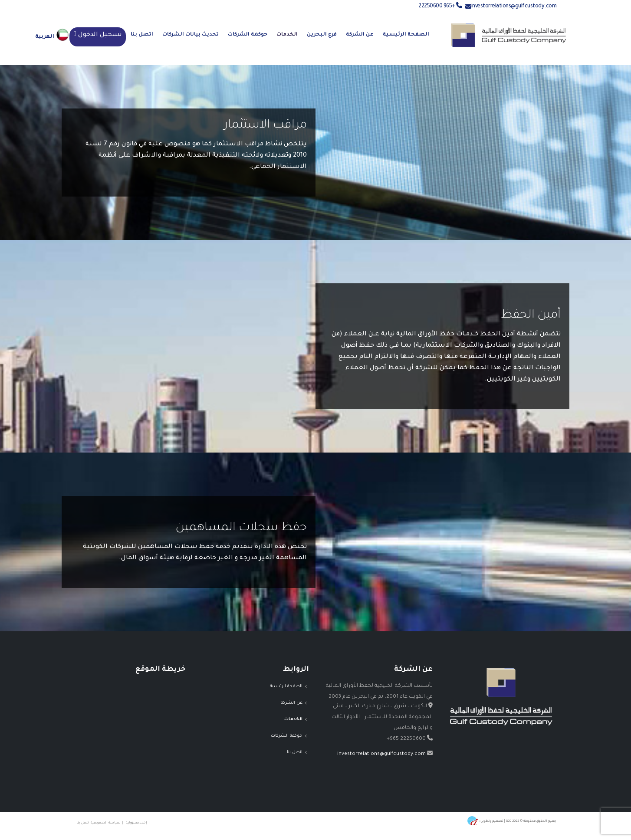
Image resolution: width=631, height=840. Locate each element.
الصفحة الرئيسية (406, 35)
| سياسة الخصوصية (108, 823)
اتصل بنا (142, 35)
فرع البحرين (322, 35)
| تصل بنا (83, 823)
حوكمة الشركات (248, 35)
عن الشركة (360, 35)
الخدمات (287, 35)
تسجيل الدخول (100, 35)
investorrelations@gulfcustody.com (514, 7)
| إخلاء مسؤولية (139, 823)
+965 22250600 (440, 7)
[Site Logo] (509, 35)
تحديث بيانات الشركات (191, 35)
